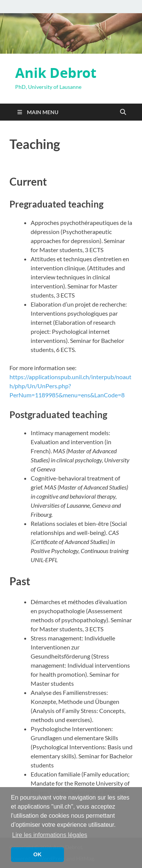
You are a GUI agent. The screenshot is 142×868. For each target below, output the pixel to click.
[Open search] (123, 112)
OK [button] (37, 854)
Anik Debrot (56, 73)
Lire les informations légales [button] (50, 835)
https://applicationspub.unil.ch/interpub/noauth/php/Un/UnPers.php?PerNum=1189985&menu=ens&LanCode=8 (70, 386)
